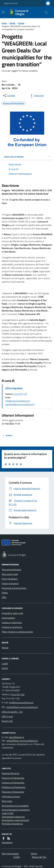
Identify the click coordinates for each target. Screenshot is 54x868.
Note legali (7, 801)
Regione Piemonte (11, 3)
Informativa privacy (11, 796)
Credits (17, 857)
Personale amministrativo (14, 588)
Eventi (5, 668)
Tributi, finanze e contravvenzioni (17, 632)
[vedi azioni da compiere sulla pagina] (37, 96)
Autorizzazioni (8, 618)
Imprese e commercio (12, 627)
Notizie (21, 23)
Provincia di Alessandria (13, 778)
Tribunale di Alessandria (13, 792)
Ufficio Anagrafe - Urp (12, 712)
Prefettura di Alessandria (14, 787)
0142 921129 (20, 394)
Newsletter (7, 842)
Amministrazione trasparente (16, 810)
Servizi (34, 854)
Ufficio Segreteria (14, 388)
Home (4, 23)
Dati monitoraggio (10, 854)
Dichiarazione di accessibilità (15, 806)
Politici (5, 593)
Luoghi (5, 663)
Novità (12, 23)
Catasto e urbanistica (12, 622)
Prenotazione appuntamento (15, 820)
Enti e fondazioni (10, 579)
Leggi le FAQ (8, 813)
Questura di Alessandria (13, 783)
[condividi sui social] (9, 96)
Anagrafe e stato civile (12, 613)
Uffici (4, 597)
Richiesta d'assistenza (12, 824)
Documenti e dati (10, 574)
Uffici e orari (7, 716)
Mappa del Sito (39, 857)
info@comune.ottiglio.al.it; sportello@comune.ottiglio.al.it (20, 403)
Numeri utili (7, 721)
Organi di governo (10, 583)
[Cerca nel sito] (45, 12)
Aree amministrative (11, 570)
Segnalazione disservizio (13, 817)
